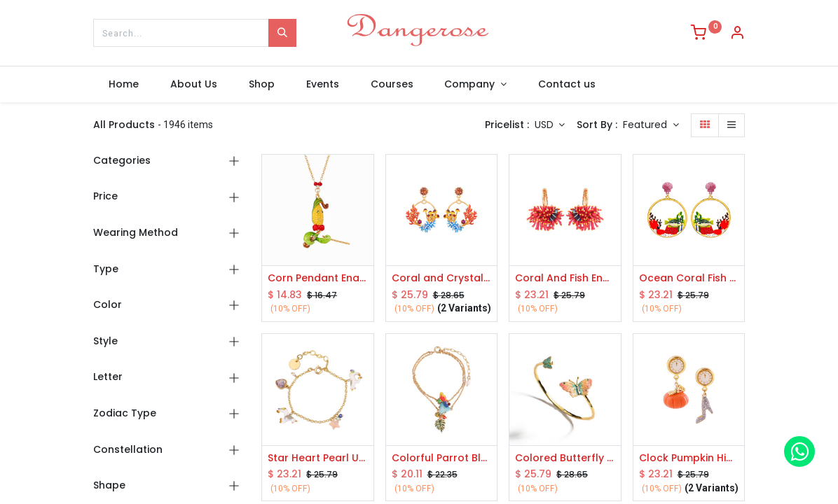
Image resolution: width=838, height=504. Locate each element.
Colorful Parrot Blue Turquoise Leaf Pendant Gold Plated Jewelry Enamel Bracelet (442, 458)
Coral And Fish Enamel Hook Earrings (565, 278)
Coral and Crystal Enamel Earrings (442, 278)
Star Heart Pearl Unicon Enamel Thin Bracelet (318, 458)
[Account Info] (737, 34)
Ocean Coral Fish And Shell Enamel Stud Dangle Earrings (689, 278)
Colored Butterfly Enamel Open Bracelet (565, 458)
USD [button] (545, 125)
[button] (651, 125)
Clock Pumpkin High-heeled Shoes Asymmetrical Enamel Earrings (689, 458)
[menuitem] (124, 85)
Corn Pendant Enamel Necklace (318, 278)
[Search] (282, 33)
